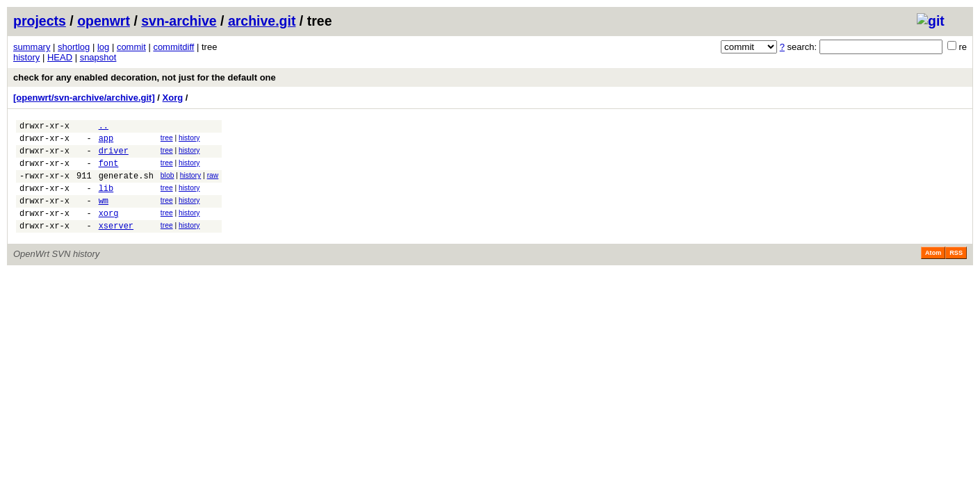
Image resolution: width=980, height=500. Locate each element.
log (103, 47)
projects (40, 21)
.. (104, 127)
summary (32, 47)
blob (168, 184)
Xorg (173, 98)
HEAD (60, 57)
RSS (956, 272)
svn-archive (179, 21)
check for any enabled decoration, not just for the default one (145, 77)
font (109, 171)
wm (104, 215)
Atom (933, 272)
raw (213, 184)
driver (114, 157)
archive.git (262, 21)
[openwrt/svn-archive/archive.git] (84, 98)
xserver (116, 244)
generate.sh (126, 186)
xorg (109, 230)
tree (167, 140)
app (106, 142)
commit (131, 47)
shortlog (74, 47)
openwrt (104, 21)
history (26, 57)
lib (106, 200)
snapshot (98, 57)
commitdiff (173, 47)
